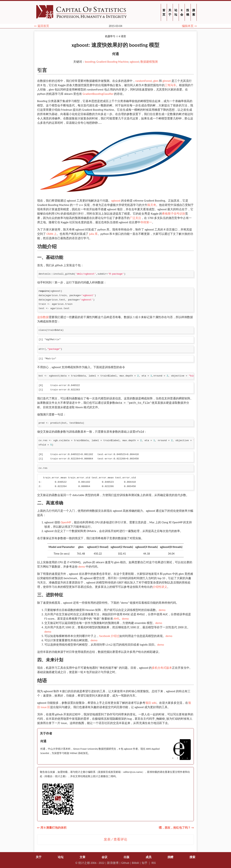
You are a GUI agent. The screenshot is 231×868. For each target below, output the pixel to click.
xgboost (134, 62)
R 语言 (122, 36)
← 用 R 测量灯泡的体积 (52, 828)
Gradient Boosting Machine (112, 62)
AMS (116, 619)
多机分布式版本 (162, 668)
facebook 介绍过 (109, 636)
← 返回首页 (42, 26)
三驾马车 (170, 85)
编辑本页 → (189, 26)
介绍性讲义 (160, 587)
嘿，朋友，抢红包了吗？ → (176, 828)
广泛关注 (135, 218)
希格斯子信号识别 (174, 214)
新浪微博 (113, 863)
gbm (156, 81)
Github (125, 863)
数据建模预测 (149, 62)
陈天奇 (152, 205)
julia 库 (93, 234)
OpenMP (66, 522)
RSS (154, 863)
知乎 (145, 863)
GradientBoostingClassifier (98, 94)
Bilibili (135, 863)
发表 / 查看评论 (115, 839)
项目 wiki (151, 703)
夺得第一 (146, 222)
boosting (90, 62)
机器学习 (110, 36)
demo (82, 567)
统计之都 (84, 863)
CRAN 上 (52, 234)
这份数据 (43, 317)
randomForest (144, 81)
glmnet (167, 81)
